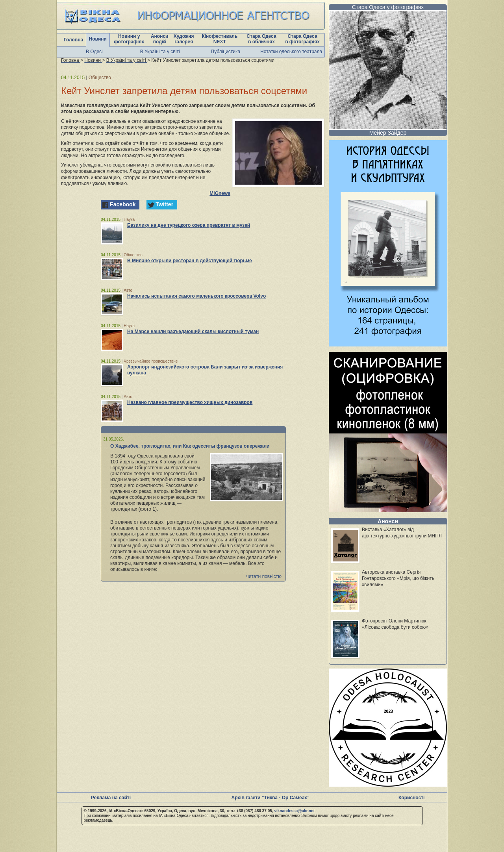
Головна (73, 40)
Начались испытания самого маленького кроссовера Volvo (196, 296)
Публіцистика (226, 52)
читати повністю (264, 576)
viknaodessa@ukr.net (294, 811)
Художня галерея (184, 39)
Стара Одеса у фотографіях (388, 7)
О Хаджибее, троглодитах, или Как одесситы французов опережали (190, 446)
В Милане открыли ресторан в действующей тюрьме (190, 261)
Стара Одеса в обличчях (261, 39)
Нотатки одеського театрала (291, 52)
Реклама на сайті (111, 798)
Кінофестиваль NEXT (220, 39)
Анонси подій (160, 39)
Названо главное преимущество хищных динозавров (190, 402)
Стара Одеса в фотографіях (302, 39)
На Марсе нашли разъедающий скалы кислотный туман (193, 332)
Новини (98, 39)
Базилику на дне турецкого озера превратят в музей (189, 225)
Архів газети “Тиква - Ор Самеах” (271, 798)
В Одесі (94, 52)
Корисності (411, 798)
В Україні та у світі (160, 52)
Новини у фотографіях (129, 39)
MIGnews (220, 193)
